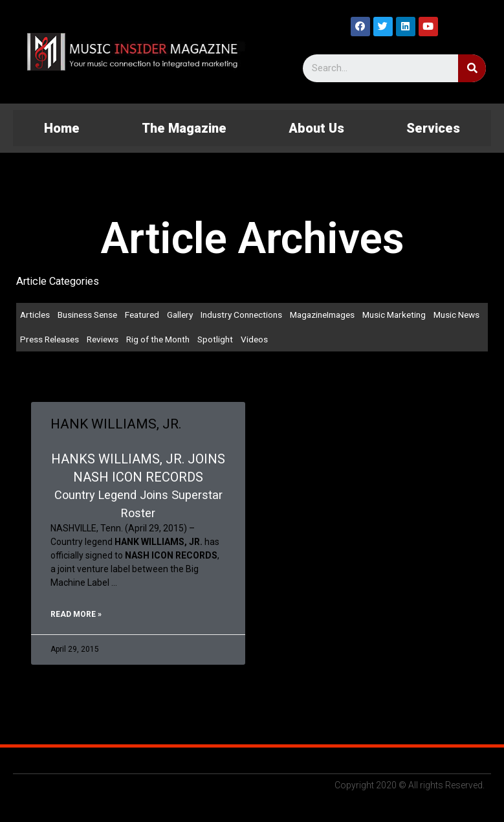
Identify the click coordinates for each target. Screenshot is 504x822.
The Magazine (184, 128)
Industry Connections (241, 315)
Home (62, 128)
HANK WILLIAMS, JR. (116, 424)
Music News (456, 315)
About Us (316, 128)
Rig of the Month (158, 339)
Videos (254, 339)
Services (433, 128)
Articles (35, 315)
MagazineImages (322, 315)
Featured (142, 315)
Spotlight (215, 339)
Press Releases (49, 339)
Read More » (76, 614)
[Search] (472, 68)
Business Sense (87, 315)
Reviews (103, 339)
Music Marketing (394, 315)
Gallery (180, 315)
